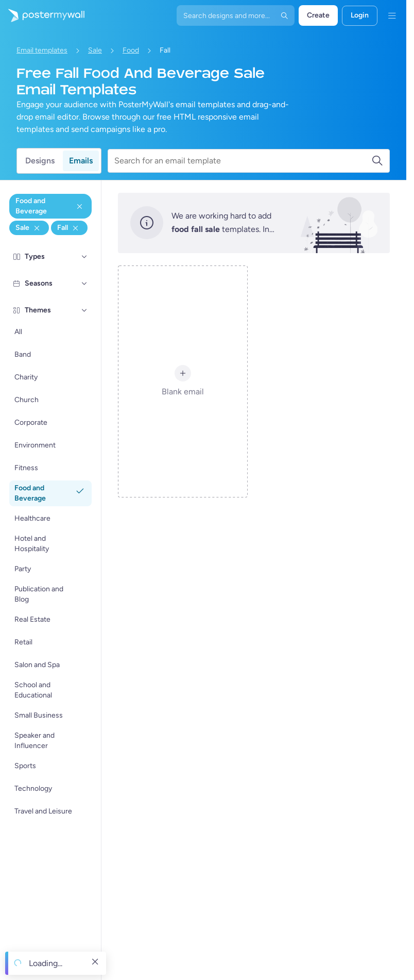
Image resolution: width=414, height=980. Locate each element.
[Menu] (392, 15)
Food (131, 50)
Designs (40, 161)
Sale (95, 50)
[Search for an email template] (243, 161)
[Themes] (84, 310)
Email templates (42, 50)
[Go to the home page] (42, 15)
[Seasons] (84, 284)
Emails (81, 161)
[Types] (84, 257)
